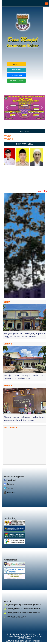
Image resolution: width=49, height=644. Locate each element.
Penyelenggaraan (17, 80)
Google (10, 484)
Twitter (10, 488)
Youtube (11, 492)
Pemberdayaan (17, 75)
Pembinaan (16, 70)
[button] (7, 108)
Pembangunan (17, 64)
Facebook (11, 480)
